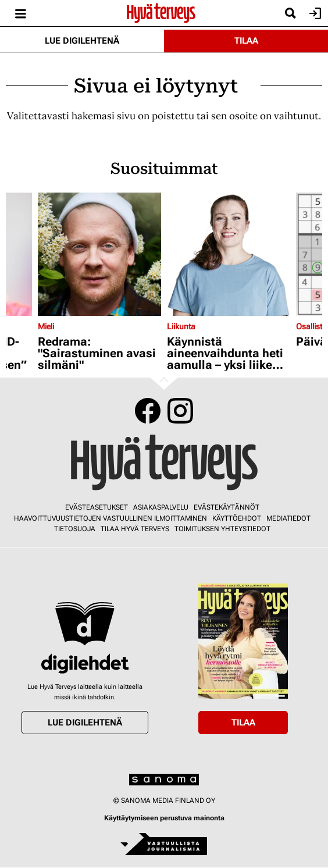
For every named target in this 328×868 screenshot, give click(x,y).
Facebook (148, 411)
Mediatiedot (288, 518)
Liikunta (181, 326)
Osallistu (311, 326)
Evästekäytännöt (227, 507)
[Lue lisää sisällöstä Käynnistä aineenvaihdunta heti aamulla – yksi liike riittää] (229, 254)
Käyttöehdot (237, 518)
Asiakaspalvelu (161, 507)
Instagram (180, 411)
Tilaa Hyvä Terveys (135, 529)
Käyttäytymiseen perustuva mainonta (164, 818)
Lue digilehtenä (82, 41)
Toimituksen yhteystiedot (222, 529)
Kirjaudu (314, 13)
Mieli (46, 326)
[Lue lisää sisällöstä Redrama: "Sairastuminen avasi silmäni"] (99, 254)
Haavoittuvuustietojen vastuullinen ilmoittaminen (110, 518)
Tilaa (246, 41)
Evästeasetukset (97, 507)
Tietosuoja (75, 529)
